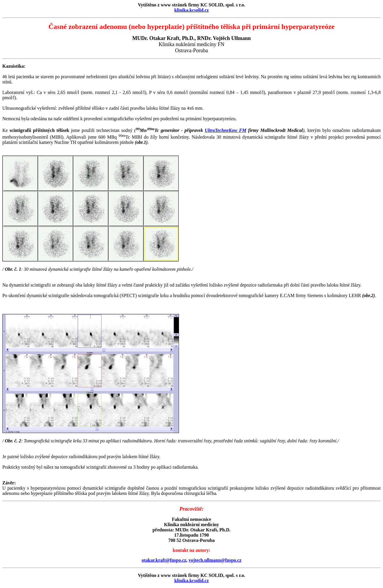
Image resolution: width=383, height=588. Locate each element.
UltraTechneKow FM (225, 130)
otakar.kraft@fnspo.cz (164, 560)
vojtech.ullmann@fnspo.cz (215, 560)
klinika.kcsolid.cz (191, 10)
